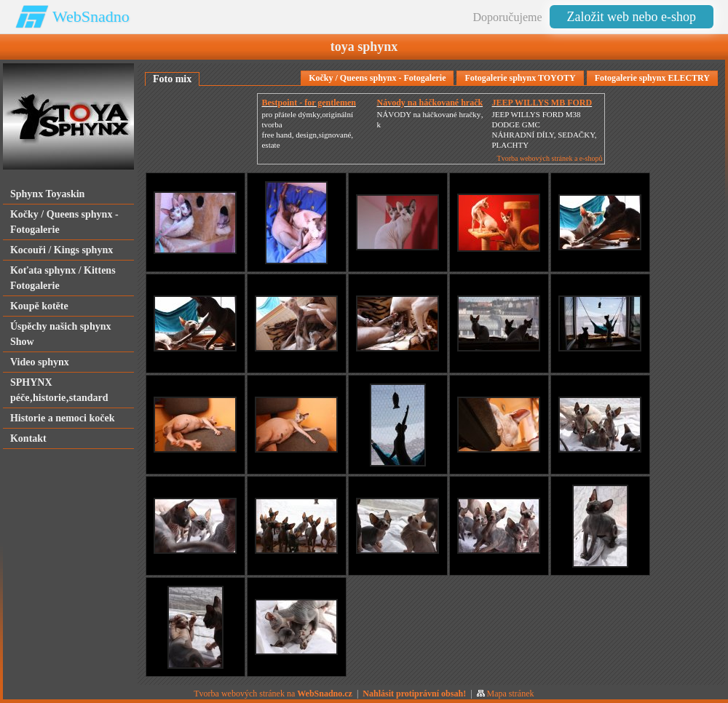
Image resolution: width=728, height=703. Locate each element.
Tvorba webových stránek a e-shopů (550, 158)
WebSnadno (91, 16)
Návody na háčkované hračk (430, 103)
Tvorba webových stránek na (273, 694)
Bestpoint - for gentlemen (308, 103)
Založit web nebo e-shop (632, 17)
